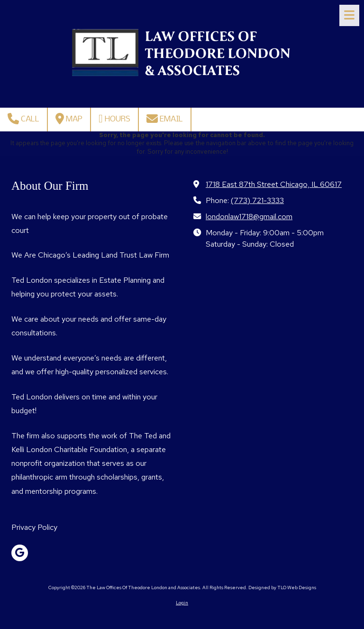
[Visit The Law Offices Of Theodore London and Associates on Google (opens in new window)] (20, 553)
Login (182, 603)
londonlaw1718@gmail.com (249, 216)
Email (165, 119)
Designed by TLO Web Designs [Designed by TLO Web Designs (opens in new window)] (282, 587)
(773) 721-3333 (257, 200)
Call (23, 119)
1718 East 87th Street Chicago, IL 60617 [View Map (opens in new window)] (274, 184)
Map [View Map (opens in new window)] (69, 119)
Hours (114, 119)
